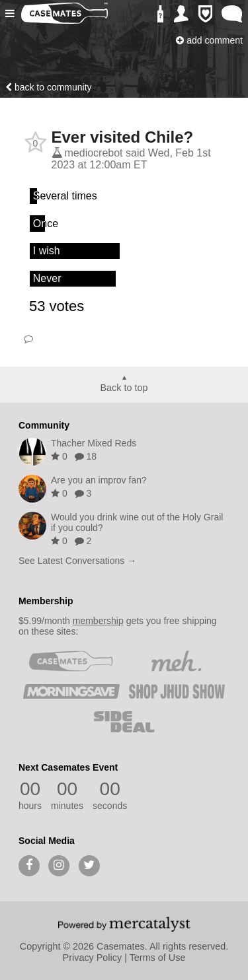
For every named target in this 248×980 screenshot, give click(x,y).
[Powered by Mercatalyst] (124, 924)
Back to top (124, 388)
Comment (28, 339)
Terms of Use (158, 958)
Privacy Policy (93, 958)
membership (98, 621)
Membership (46, 601)
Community (44, 425)
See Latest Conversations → (77, 561)
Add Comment (209, 40)
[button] (11, 14)
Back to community (49, 87)
